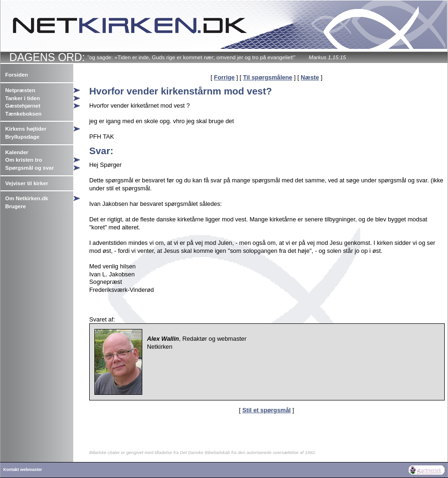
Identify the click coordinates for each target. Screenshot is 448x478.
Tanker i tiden (23, 98)
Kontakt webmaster (23, 470)
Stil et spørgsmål (266, 410)
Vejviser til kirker (27, 183)
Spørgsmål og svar (30, 168)
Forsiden (17, 75)
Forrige (224, 77)
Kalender (17, 152)
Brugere (15, 206)
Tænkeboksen (23, 114)
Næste (310, 77)
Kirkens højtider (26, 129)
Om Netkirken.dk (27, 198)
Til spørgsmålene (267, 77)
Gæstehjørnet (23, 106)
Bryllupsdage (22, 137)
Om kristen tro (24, 160)
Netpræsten (20, 90)
